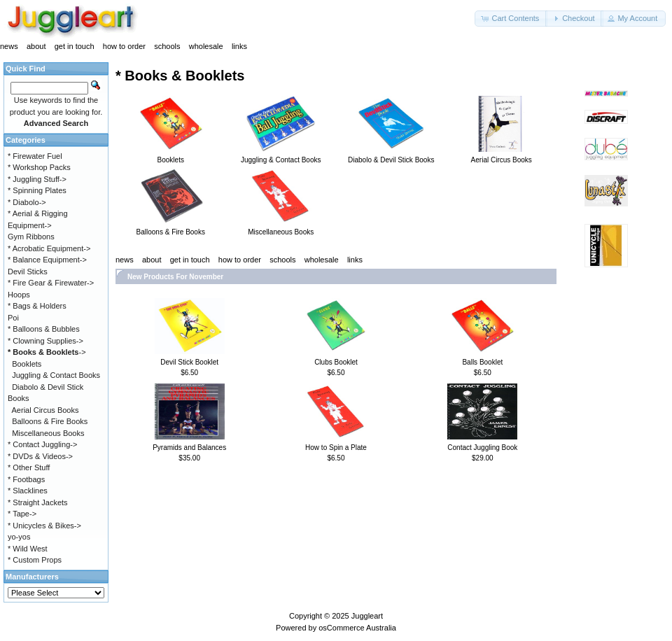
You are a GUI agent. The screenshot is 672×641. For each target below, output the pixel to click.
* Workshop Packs (39, 167)
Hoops (19, 295)
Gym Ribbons (31, 237)
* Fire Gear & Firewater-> (51, 283)
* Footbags (26, 479)
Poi (13, 318)
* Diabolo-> (27, 202)
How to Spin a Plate (336, 448)
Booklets (27, 364)
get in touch (75, 46)
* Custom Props (35, 560)
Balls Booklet (482, 362)
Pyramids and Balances (189, 448)
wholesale (206, 46)
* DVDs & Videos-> (40, 456)
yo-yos (19, 537)
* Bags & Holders (37, 306)
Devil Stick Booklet (189, 362)
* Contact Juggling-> (42, 444)
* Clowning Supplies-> (45, 341)
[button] (511, 19)
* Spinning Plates (37, 190)
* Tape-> (22, 514)
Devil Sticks (28, 272)
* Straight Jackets (38, 502)
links (239, 46)
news (9, 46)
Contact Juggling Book (482, 448)
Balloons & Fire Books (50, 421)
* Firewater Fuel (35, 156)
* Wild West (28, 549)
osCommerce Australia (357, 628)
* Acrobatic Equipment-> (49, 248)
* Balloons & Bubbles (44, 329)
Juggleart (367, 616)
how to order (124, 46)
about (36, 46)
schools (167, 46)
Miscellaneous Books (48, 433)
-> (47, 352)
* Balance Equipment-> (47, 260)
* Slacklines (28, 491)
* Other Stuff (29, 467)
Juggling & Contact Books (56, 375)
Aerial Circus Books (45, 410)
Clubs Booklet (336, 362)
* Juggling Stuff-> (37, 179)
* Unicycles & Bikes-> (44, 526)
